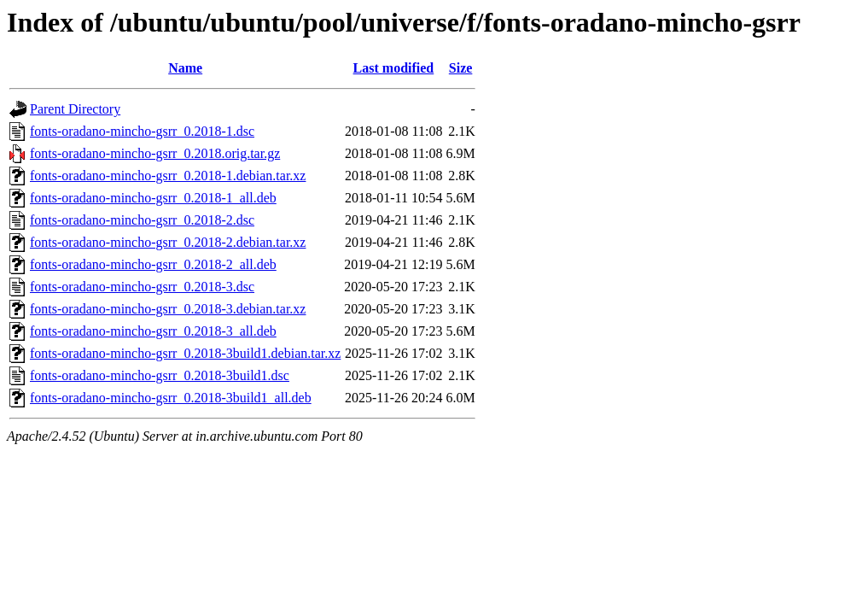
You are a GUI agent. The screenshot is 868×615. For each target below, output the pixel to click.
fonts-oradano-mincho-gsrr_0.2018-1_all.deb (153, 198)
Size (461, 68)
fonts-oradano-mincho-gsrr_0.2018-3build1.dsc (160, 375)
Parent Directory (75, 109)
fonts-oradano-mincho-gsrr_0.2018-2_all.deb (153, 264)
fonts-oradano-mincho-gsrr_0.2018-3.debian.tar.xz (168, 309)
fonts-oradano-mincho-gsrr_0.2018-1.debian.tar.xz (168, 176)
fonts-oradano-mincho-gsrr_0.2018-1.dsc (142, 131)
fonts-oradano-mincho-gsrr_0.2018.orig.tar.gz (155, 153)
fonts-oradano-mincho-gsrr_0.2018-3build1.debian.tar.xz (185, 353)
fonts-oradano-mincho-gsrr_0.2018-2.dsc (142, 220)
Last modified (394, 68)
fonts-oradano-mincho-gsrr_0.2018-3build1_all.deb (171, 398)
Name (185, 68)
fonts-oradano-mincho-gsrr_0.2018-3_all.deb (153, 331)
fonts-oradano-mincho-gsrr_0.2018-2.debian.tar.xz (168, 242)
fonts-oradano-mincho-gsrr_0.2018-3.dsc (142, 287)
